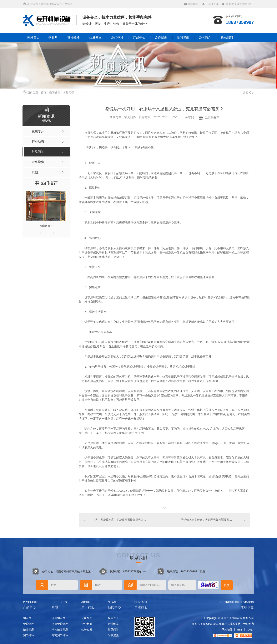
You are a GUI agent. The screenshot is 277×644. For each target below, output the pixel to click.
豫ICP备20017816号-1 (216, 624)
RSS (208, 4)
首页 (43, 92)
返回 (248, 92)
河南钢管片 (46, 226)
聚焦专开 (113, 618)
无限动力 (249, 624)
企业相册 (87, 624)
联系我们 (227, 37)
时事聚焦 (113, 635)
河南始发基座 (60, 630)
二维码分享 (212, 118)
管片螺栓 (73, 37)
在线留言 (193, 4)
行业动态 (113, 624)
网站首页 (33, 37)
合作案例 (161, 37)
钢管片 (53, 37)
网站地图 (227, 630)
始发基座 (95, 37)
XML (217, 4)
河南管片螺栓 (60, 624)
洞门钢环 (117, 37)
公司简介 (205, 37)
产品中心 (139, 37)
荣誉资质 (87, 630)
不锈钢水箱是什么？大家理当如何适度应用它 (208, 520)
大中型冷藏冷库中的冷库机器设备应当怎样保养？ (122, 520)
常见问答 (68, 92)
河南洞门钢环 (60, 635)
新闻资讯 (183, 37)
